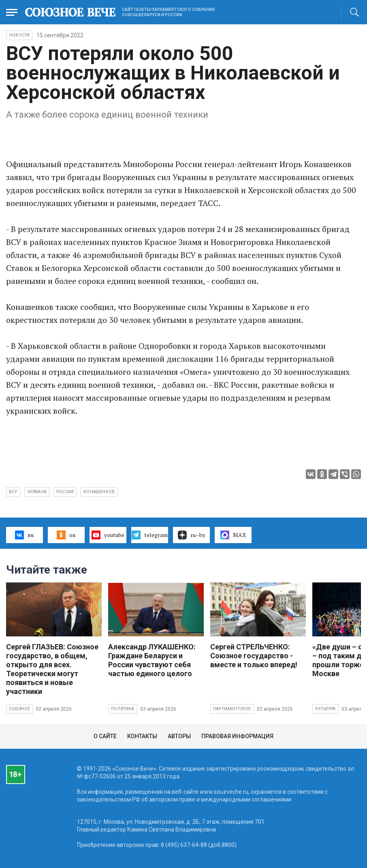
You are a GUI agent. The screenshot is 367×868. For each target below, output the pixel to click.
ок (66, 535)
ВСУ (13, 492)
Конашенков (99, 492)
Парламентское (232, 709)
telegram (150, 535)
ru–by (192, 535)
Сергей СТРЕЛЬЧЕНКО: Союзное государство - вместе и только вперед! (254, 656)
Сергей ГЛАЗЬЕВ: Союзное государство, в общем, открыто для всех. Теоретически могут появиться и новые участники (52, 669)
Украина (37, 492)
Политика (123, 709)
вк (25, 535)
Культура (325, 709)
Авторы (179, 736)
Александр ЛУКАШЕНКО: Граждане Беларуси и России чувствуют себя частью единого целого (152, 660)
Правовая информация (237, 736)
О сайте (105, 736)
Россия (65, 492)
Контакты (142, 736)
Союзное (19, 709)
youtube (108, 535)
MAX (233, 535)
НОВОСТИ (19, 35)
